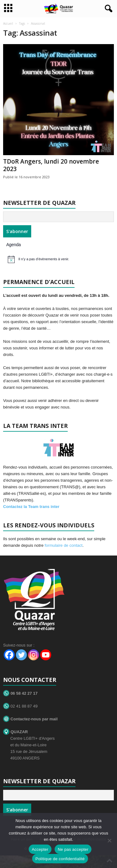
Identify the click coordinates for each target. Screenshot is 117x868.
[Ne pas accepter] (109, 840)
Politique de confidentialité (60, 859)
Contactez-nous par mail (30, 719)
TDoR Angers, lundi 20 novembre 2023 (51, 165)
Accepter (40, 849)
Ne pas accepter (73, 849)
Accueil (8, 23)
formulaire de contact (63, 545)
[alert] (59, 259)
